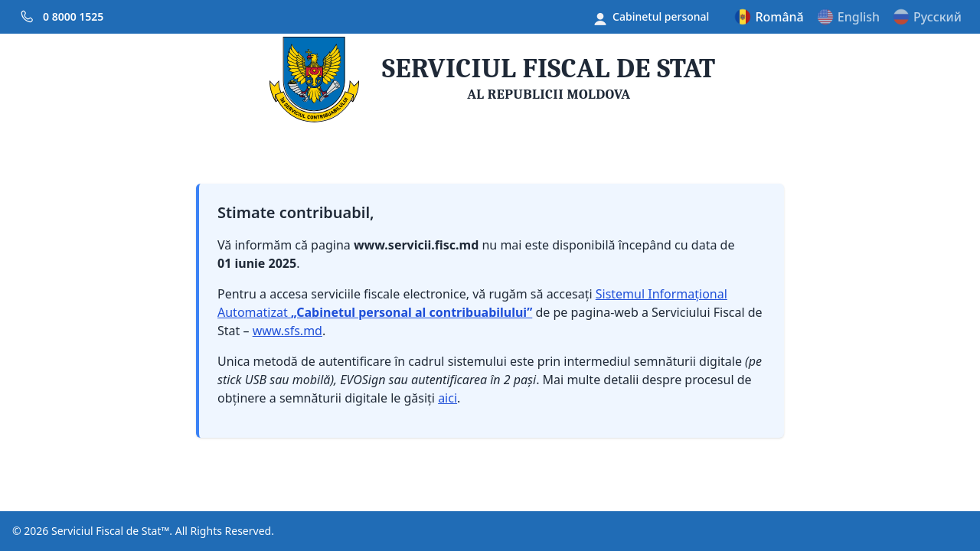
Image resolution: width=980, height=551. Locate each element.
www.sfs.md (287, 331)
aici (448, 398)
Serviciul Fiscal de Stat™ (110, 531)
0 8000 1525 (73, 16)
